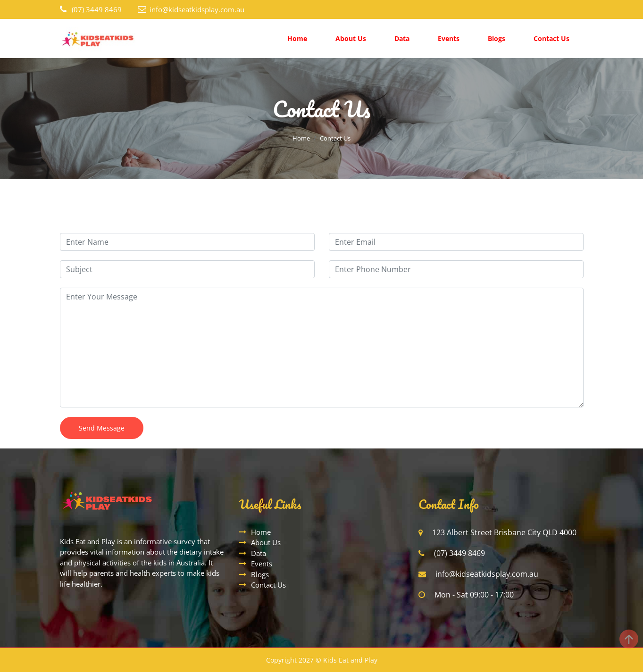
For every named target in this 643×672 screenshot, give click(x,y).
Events (449, 38)
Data (402, 38)
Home (297, 38)
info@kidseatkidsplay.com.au (197, 9)
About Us (351, 38)
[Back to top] (629, 639)
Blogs (497, 38)
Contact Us (551, 38)
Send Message (102, 428)
